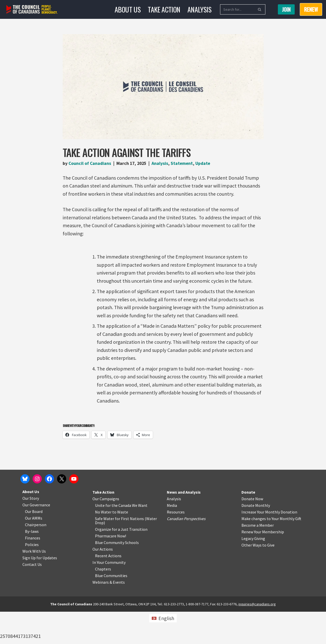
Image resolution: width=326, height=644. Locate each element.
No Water (104, 544)
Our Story (31, 531)
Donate (248, 524)
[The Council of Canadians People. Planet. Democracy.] (32, 10)
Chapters (103, 601)
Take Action (164, 9)
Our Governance (36, 537)
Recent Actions (108, 588)
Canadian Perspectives (186, 551)
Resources (176, 544)
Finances (33, 570)
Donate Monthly (256, 538)
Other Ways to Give (258, 577)
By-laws (32, 564)
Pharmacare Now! (111, 568)
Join (286, 9)
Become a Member (258, 557)
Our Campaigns (106, 531)
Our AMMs (34, 550)
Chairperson (36, 557)
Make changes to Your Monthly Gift (271, 551)
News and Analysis (184, 524)
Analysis (199, 9)
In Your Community (109, 595)
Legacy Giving (253, 571)
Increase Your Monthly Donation (269, 544)
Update (206, 163)
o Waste (121, 544)
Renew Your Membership (263, 564)
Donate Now (252, 531)
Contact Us (32, 597)
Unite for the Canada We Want (121, 538)
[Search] (237, 9)
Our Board (34, 544)
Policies (32, 577)
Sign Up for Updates (40, 590)
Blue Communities (111, 608)
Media (172, 538)
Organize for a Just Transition (121, 562)
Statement (184, 163)
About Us (128, 9)
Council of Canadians (90, 163)
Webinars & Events (109, 614)
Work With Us (34, 583)
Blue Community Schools (117, 575)
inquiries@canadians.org (257, 636)
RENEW (311, 9)
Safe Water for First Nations (119, 551)
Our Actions (103, 581)
